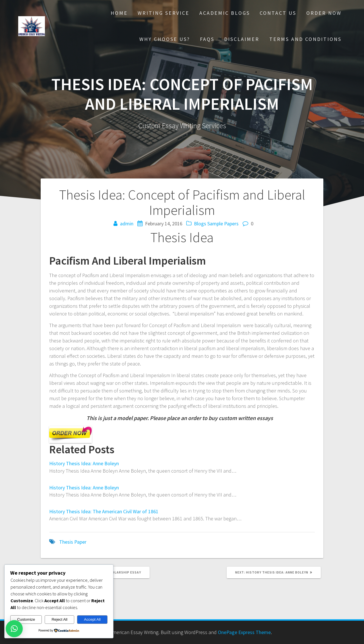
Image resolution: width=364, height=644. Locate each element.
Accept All (92, 619)
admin (127, 224)
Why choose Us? (165, 39)
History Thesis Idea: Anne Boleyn (84, 463)
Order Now (324, 13)
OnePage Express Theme (244, 632)
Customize (26, 619)
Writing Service (164, 13)
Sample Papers (223, 224)
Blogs (200, 224)
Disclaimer (242, 39)
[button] (14, 629)
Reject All (59, 619)
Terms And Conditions (305, 39)
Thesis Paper (73, 542)
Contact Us (278, 13)
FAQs (207, 39)
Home (119, 13)
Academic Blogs (225, 13)
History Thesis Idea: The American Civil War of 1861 (104, 511)
